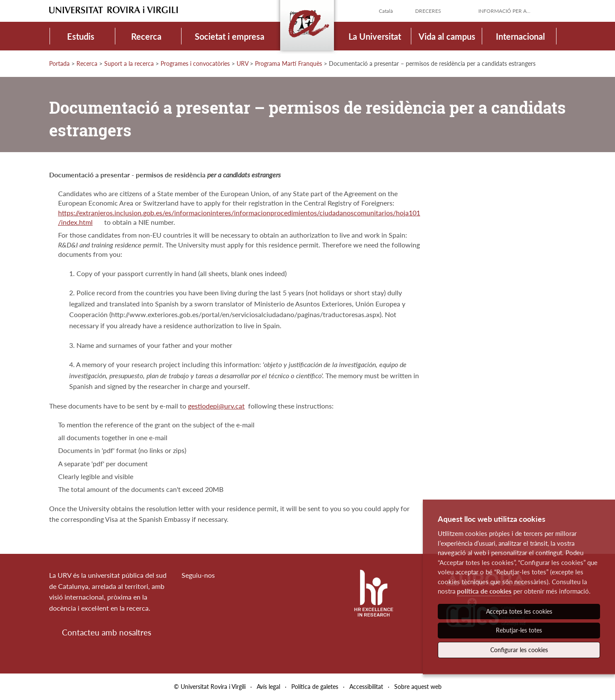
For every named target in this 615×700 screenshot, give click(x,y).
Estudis (81, 36)
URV (242, 63)
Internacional (520, 36)
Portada (59, 63)
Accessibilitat (366, 687)
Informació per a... (504, 11)
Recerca (146, 36)
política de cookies (484, 591)
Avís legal (268, 687)
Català (386, 11)
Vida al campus (447, 36)
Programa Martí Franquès (288, 63)
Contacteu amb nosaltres (107, 632)
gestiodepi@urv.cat (216, 406)
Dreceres (428, 11)
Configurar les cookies (519, 650)
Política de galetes (315, 687)
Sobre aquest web (418, 687)
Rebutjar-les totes (519, 630)
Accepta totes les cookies (519, 611)
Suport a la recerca (129, 63)
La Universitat (375, 36)
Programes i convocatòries (195, 63)
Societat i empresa (230, 36)
